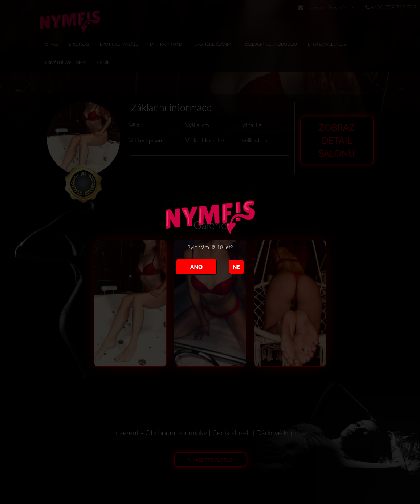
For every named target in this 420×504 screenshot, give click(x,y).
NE (236, 267)
